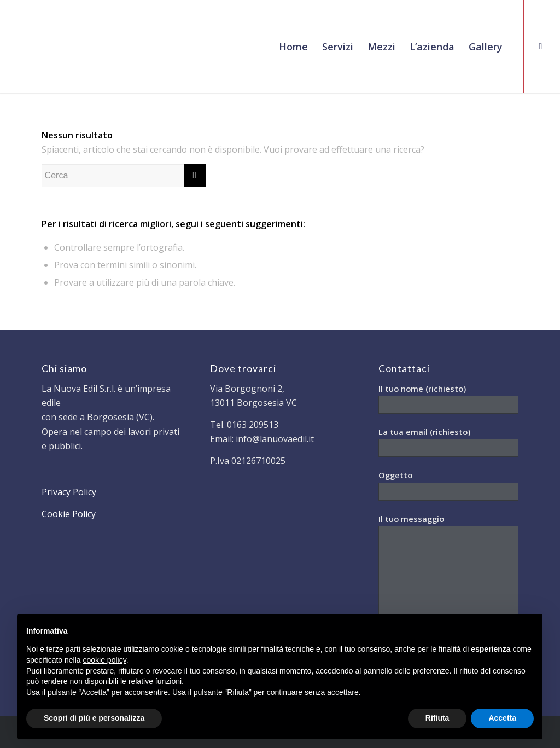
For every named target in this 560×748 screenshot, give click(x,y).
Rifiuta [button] (437, 718)
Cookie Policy (69, 514)
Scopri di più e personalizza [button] (94, 718)
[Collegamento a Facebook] (541, 46)
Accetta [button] (502, 718)
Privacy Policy (69, 492)
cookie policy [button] (105, 660)
